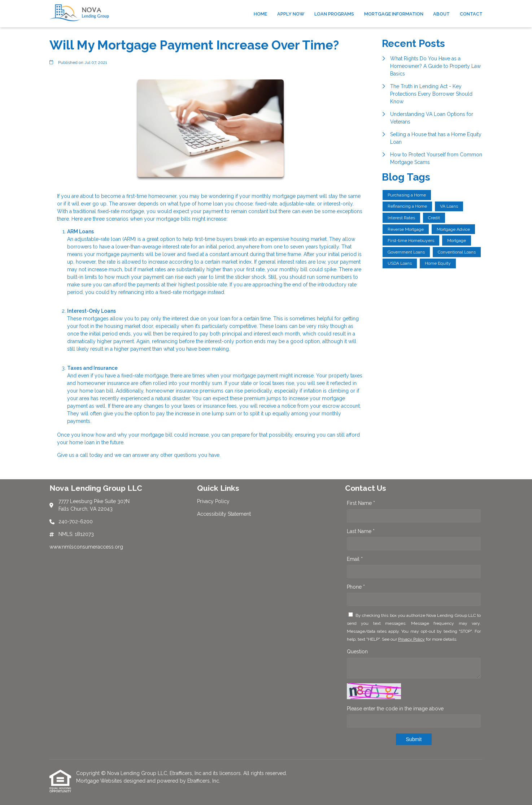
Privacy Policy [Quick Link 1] (213, 501)
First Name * (361, 503)
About (441, 14)
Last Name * (361, 531)
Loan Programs (334, 14)
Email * (355, 559)
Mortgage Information (394, 14)
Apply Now (291, 14)
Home (260, 14)
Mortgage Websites (100, 781)
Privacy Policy (411, 639)
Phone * (356, 587)
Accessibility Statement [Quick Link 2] (224, 514)
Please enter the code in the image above (395, 709)
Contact (471, 14)
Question (357, 652)
